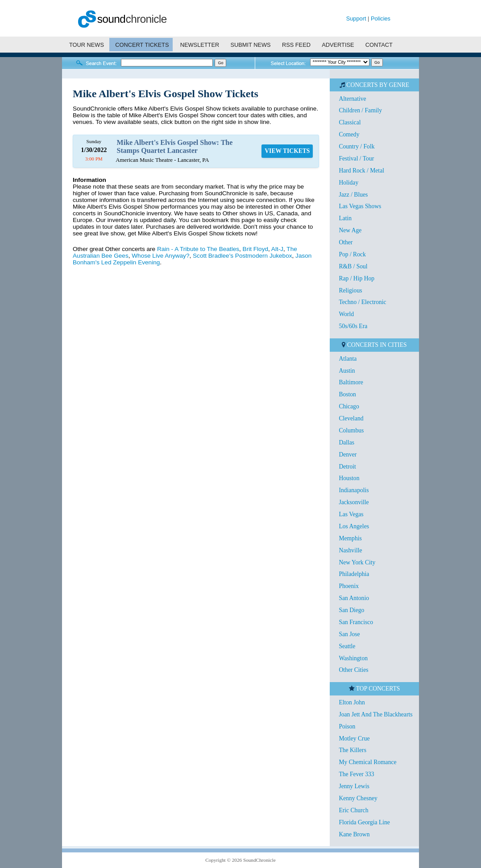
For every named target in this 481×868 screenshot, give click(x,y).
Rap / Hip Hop (357, 278)
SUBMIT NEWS (251, 45)
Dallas (346, 442)
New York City (357, 562)
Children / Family (360, 110)
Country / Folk (357, 146)
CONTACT (379, 45)
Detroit (347, 467)
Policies (381, 19)
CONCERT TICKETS (142, 45)
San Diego (351, 610)
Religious (350, 290)
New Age (350, 230)
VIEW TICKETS (287, 151)
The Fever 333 (356, 774)
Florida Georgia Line (364, 822)
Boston (347, 394)
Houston (349, 478)
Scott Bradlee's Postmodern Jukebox (242, 256)
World (346, 314)
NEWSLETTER (200, 45)
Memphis (350, 538)
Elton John (352, 702)
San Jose (349, 634)
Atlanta (348, 359)
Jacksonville (354, 502)
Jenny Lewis (354, 786)
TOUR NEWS (87, 45)
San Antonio (354, 598)
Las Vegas (351, 514)
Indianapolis (354, 490)
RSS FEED (296, 45)
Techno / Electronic (362, 302)
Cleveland (351, 418)
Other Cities (353, 670)
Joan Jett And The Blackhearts (375, 714)
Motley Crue (354, 738)
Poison (347, 726)
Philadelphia (354, 574)
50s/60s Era (353, 326)
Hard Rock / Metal (361, 171)
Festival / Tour (356, 158)
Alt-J (277, 249)
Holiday (348, 183)
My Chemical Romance (367, 762)
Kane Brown (354, 834)
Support (356, 19)
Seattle (347, 646)
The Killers (352, 750)
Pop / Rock (352, 254)
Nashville (350, 550)
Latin (345, 218)
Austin (347, 371)
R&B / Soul (353, 266)
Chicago (349, 406)
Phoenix (349, 586)
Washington (353, 658)
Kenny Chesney (358, 798)
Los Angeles (354, 526)
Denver (348, 455)
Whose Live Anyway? (160, 256)
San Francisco (356, 622)
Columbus (351, 430)
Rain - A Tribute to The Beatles (198, 249)
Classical (350, 122)
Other (346, 242)
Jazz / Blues (353, 195)
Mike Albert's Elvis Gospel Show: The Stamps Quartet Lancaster (175, 146)
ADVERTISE (338, 45)
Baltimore (351, 382)
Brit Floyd (255, 249)
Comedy (349, 134)
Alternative (352, 99)
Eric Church (353, 810)
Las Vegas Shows (360, 206)
